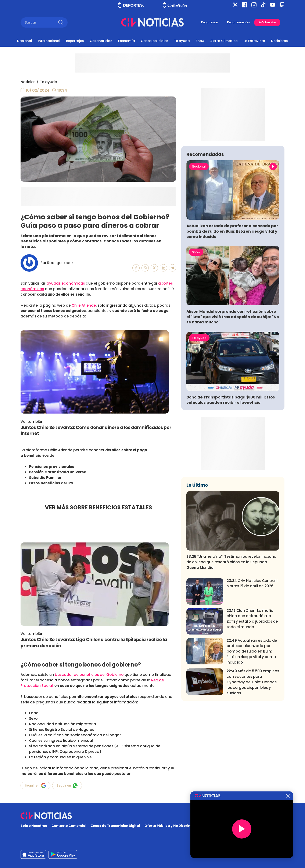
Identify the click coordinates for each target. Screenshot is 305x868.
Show (200, 41)
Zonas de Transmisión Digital (115, 826)
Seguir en (35, 786)
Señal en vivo (267, 22)
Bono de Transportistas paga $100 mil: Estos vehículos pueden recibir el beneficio (231, 463)
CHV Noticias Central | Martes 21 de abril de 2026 (252, 646)
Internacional (49, 41)
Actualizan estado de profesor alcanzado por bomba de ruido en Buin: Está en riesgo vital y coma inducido (232, 294)
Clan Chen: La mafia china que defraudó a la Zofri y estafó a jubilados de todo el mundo (252, 681)
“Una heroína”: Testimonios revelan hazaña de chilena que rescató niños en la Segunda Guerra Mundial (231, 625)
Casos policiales (155, 41)
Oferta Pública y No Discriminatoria (175, 826)
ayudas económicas (66, 283)
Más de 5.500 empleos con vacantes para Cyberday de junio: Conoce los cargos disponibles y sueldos (253, 745)
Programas (210, 22)
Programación (238, 22)
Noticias (28, 82)
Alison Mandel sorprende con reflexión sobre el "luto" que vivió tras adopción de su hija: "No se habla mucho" (233, 379)
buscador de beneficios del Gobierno (89, 675)
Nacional (25, 41)
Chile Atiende (84, 305)
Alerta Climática (224, 41)
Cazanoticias (101, 41)
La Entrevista (254, 41)
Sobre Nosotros (34, 826)
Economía (127, 41)
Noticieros (279, 41)
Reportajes (75, 41)
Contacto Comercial (69, 826)
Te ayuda (182, 41)
